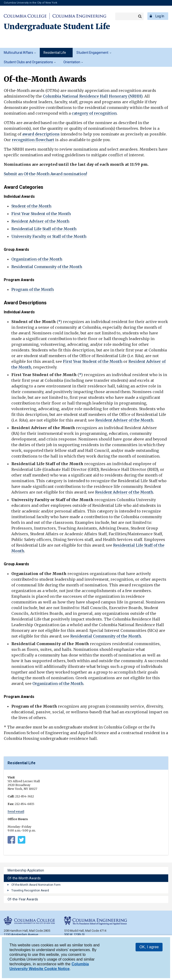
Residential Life (55, 53)
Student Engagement (92, 53)
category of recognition (94, 113)
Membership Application (26, 870)
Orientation (72, 62)
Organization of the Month (37, 259)
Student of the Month (31, 206)
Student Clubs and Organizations (28, 62)
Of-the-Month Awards (24, 878)
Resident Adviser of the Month (40, 221)
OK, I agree (149, 948)
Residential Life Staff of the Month (44, 229)
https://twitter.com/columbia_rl (22, 841)
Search (140, 16)
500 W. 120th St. (75, 934)
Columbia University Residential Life (11, 841)
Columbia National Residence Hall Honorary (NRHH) (93, 96)
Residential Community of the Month (47, 267)
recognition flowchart (33, 140)
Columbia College (26, 16)
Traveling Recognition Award (30, 890)
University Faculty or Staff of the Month (49, 236)
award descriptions (41, 134)
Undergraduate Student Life (57, 27)
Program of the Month (33, 289)
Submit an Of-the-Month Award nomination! (45, 174)
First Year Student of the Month (41, 214)
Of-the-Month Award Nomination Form (36, 885)
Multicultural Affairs (18, 53)
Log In (160, 16)
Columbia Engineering (79, 16)
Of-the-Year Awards (23, 899)
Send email (16, 811)
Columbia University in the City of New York (31, 3)
